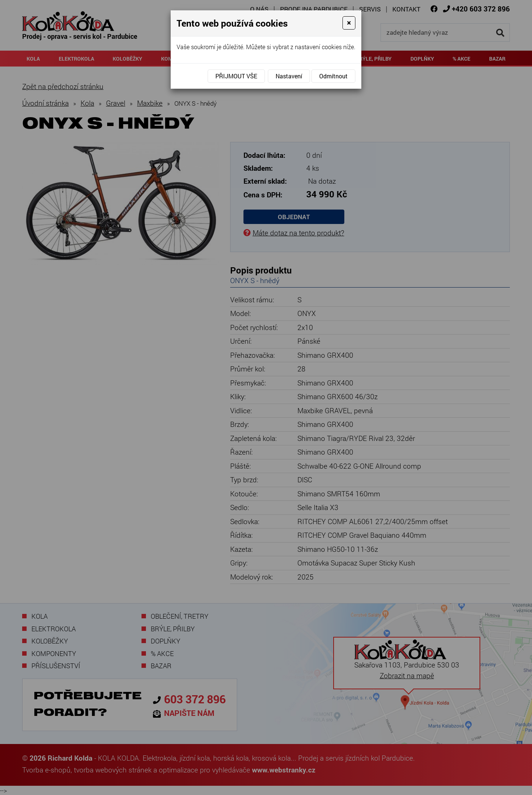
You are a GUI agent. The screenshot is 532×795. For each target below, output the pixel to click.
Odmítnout (333, 76)
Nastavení (289, 76)
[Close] (349, 23)
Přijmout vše (236, 76)
